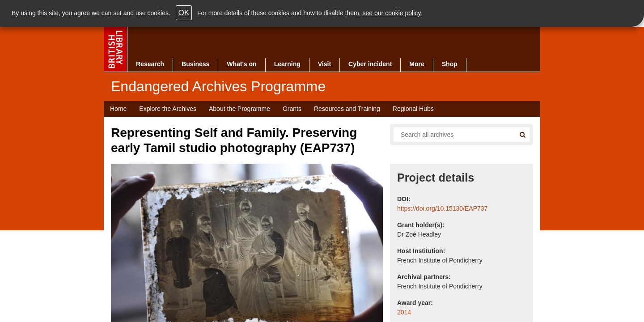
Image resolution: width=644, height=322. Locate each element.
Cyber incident (370, 64)
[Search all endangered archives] (451, 135)
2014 (404, 312)
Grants (292, 109)
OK (184, 13)
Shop (450, 64)
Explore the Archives (168, 109)
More (417, 64)
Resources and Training (347, 109)
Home (118, 109)
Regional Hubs (413, 109)
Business (195, 64)
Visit (324, 64)
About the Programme (239, 109)
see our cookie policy (392, 13)
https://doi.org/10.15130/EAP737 (442, 208)
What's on (241, 64)
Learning (287, 64)
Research (150, 64)
